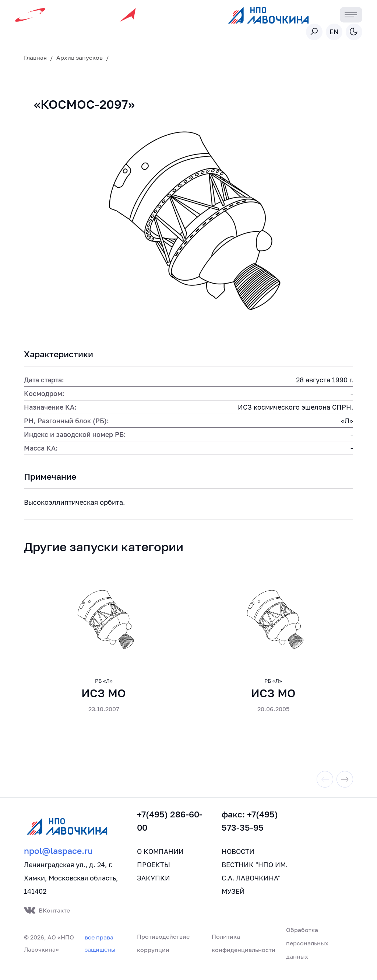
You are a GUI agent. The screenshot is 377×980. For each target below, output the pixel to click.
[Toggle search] (314, 32)
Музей (233, 899)
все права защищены (100, 951)
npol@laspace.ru (58, 858)
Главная (35, 58)
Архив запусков (80, 58)
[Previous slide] (325, 787)
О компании (160, 859)
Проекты (154, 872)
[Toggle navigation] (351, 15)
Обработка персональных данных (307, 951)
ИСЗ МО (104, 700)
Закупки (154, 885)
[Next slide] (345, 787)
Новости (238, 859)
